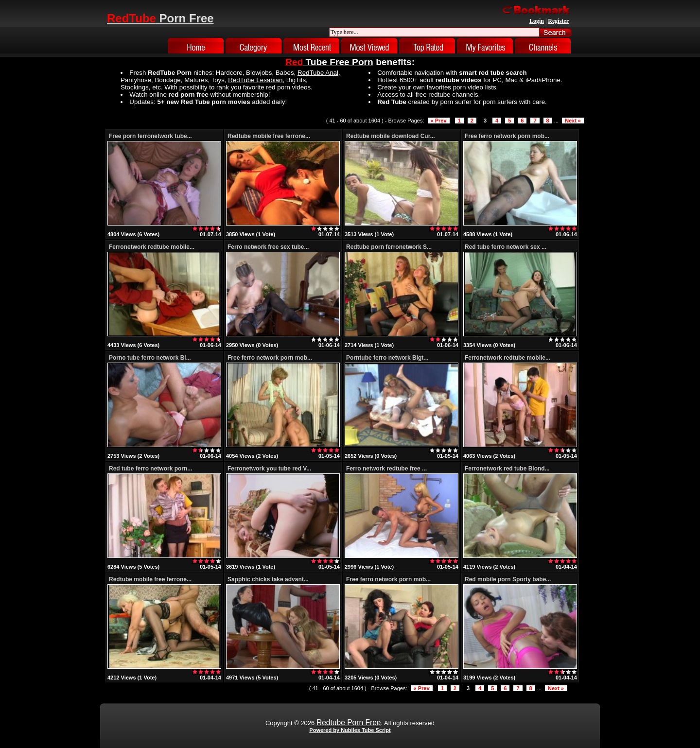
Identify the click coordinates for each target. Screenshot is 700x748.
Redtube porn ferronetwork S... (389, 247)
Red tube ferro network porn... (150, 469)
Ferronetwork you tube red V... (269, 469)
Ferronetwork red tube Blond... (507, 469)
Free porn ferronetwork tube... (150, 136)
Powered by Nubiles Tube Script (350, 730)
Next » (573, 121)
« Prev (439, 121)
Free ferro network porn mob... (507, 136)
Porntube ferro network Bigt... (387, 358)
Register (558, 21)
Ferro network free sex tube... (268, 247)
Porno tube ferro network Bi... (150, 358)
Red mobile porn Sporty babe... (508, 579)
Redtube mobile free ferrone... (269, 136)
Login (537, 21)
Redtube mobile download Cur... (391, 136)
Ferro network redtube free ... (386, 469)
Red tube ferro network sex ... (506, 247)
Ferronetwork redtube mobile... (152, 247)
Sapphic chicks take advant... (268, 579)
